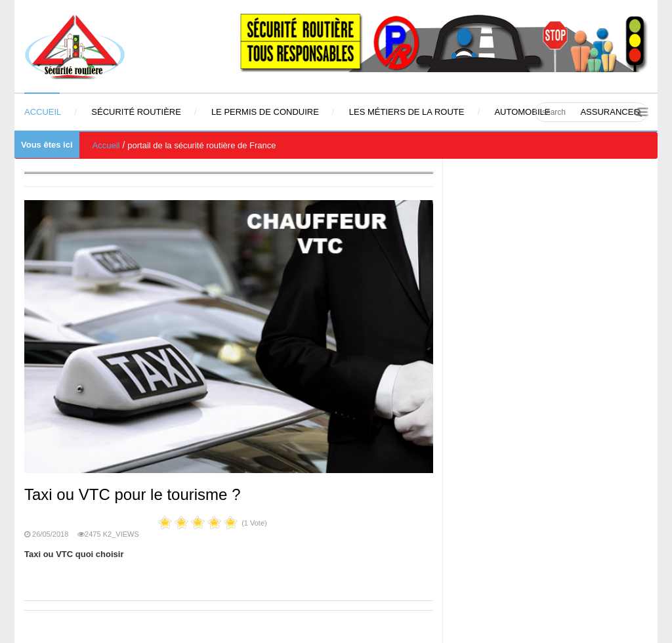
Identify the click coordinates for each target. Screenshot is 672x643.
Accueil (106, 145)
